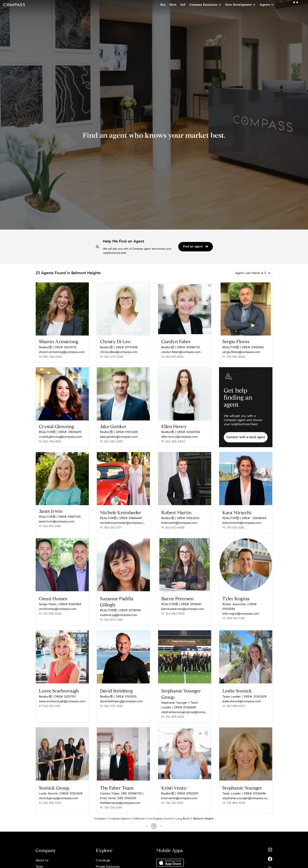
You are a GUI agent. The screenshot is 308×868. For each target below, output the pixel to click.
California (138, 819)
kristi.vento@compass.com (179, 798)
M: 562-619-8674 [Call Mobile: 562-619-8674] (172, 357)
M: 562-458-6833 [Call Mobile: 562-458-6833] (173, 441)
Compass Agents (119, 819)
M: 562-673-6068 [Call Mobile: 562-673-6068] (173, 527)
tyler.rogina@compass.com (241, 614)
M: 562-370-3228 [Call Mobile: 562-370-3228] (112, 357)
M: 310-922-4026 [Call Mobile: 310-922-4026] (234, 357)
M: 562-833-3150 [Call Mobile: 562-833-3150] (111, 620)
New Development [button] (241, 5)
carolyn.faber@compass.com (181, 352)
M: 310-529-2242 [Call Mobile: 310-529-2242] (233, 527)
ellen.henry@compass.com (180, 437)
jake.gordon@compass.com (119, 437)
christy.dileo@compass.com (119, 352)
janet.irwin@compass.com (57, 521)
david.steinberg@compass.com (121, 701)
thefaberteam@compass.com (120, 803)
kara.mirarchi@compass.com (242, 523)
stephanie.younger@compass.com (246, 798)
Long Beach (183, 819)
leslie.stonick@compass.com (242, 701)
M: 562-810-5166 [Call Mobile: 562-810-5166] (50, 526)
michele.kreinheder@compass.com (123, 523)
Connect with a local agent (246, 437)
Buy (163, 5)
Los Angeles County (160, 819)
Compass (100, 819)
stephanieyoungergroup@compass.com (185, 712)
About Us (42, 860)
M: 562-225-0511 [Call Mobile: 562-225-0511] (50, 706)
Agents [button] (267, 5)
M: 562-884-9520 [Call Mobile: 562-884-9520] (173, 614)
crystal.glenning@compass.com (60, 437)
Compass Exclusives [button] (205, 5)
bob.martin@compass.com (179, 523)
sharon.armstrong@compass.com (62, 352)
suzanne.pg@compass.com (119, 615)
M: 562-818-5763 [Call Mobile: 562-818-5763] (234, 706)
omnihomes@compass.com (58, 609)
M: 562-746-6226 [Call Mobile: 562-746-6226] (50, 357)
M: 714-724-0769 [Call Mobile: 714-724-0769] (111, 808)
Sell (183, 5)
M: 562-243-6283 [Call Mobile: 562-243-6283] (112, 441)
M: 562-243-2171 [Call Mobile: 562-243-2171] (111, 527)
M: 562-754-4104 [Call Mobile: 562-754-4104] (50, 441)
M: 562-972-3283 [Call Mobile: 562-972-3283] (112, 706)
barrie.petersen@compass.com (183, 609)
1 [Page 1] (154, 826)
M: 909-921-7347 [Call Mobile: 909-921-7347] (234, 618)
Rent (173, 5)
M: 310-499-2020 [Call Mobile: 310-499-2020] (173, 717)
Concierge (103, 860)
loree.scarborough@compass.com (62, 701)
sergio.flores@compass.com (241, 352)
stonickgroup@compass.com (59, 798)
